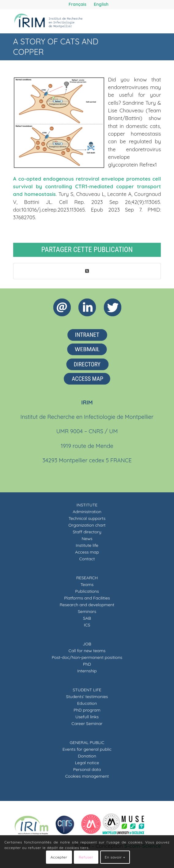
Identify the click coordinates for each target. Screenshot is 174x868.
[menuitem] (78, 4)
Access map (87, 552)
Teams (87, 584)
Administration (87, 512)
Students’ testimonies (87, 697)
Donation (87, 756)
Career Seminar (87, 723)
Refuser (86, 857)
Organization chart (87, 525)
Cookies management (87, 776)
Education (87, 703)
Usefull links (87, 717)
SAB (87, 618)
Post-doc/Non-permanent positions (87, 657)
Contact (87, 559)
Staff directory (87, 532)
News (87, 539)
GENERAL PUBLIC (87, 742)
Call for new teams (87, 651)
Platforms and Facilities (87, 598)
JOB (87, 644)
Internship (87, 671)
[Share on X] (87, 271)
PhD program (87, 710)
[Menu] (152, 21)
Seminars (87, 611)
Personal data (87, 769)
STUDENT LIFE (87, 690)
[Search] (138, 21)
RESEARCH (87, 578)
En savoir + (115, 857)
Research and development (87, 605)
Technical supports (87, 518)
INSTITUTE (87, 505)
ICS (87, 625)
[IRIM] (72, 21)
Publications (87, 591)
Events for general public (87, 749)
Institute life (87, 545)
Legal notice (87, 763)
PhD (87, 664)
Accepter (59, 857)
